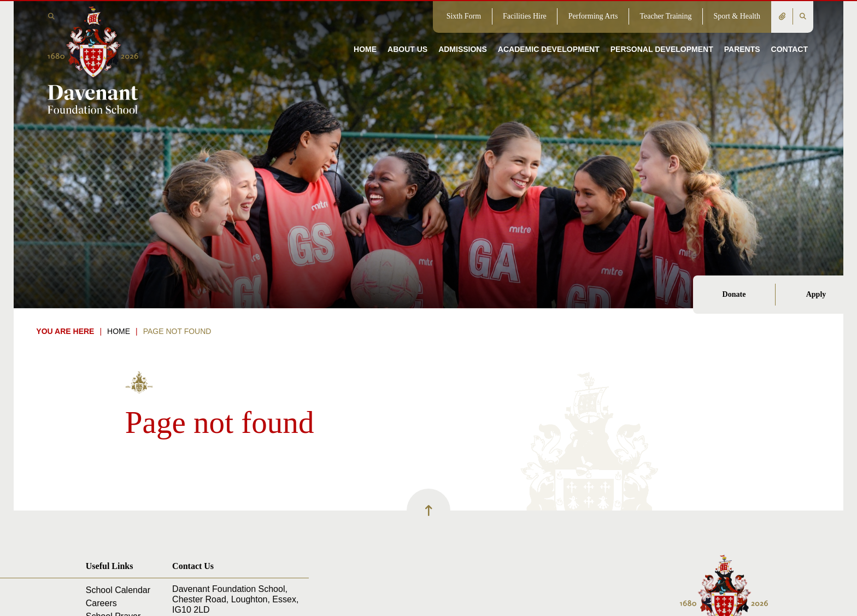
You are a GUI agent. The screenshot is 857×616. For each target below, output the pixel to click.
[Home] (93, 59)
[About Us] (407, 33)
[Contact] (790, 33)
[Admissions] (463, 33)
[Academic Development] (549, 33)
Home (119, 331)
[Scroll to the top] (428, 511)
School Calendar (118, 590)
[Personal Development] (662, 33)
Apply (816, 294)
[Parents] (742, 33)
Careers (101, 603)
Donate (734, 294)
